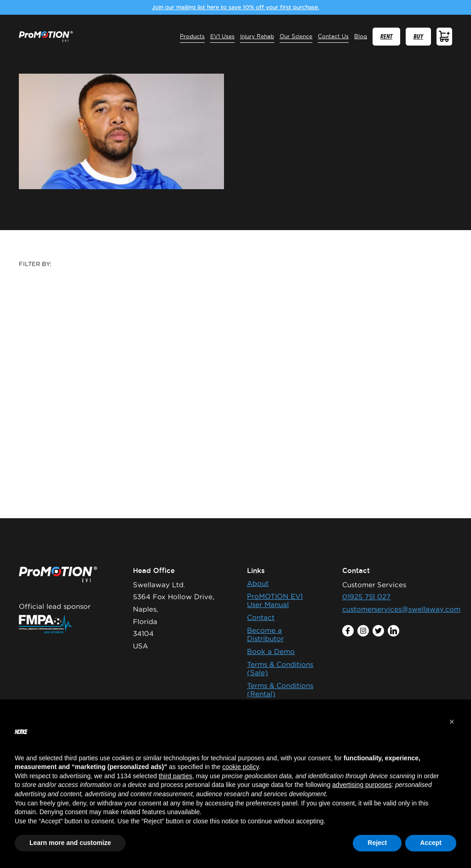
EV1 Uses (222, 36)
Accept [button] (431, 843)
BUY (418, 37)
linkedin (393, 631)
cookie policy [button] (240, 767)
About (258, 583)
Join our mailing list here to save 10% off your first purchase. (235, 7)
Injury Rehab (257, 36)
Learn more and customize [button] (70, 843)
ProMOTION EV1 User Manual (275, 600)
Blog (361, 36)
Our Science (296, 36)
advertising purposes (362, 785)
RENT (386, 37)
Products (192, 36)
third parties (175, 776)
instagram (363, 631)
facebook (348, 631)
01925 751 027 (367, 597)
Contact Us (333, 36)
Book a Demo (271, 651)
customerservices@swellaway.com (401, 609)
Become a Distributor (265, 634)
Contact (261, 617)
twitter (378, 631)
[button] (452, 722)
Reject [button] (377, 843)
